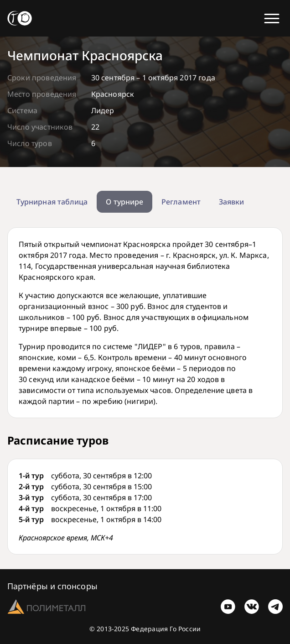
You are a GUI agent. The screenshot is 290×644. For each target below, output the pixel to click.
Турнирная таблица (52, 202)
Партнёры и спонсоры (52, 586)
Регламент (181, 202)
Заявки (231, 202)
